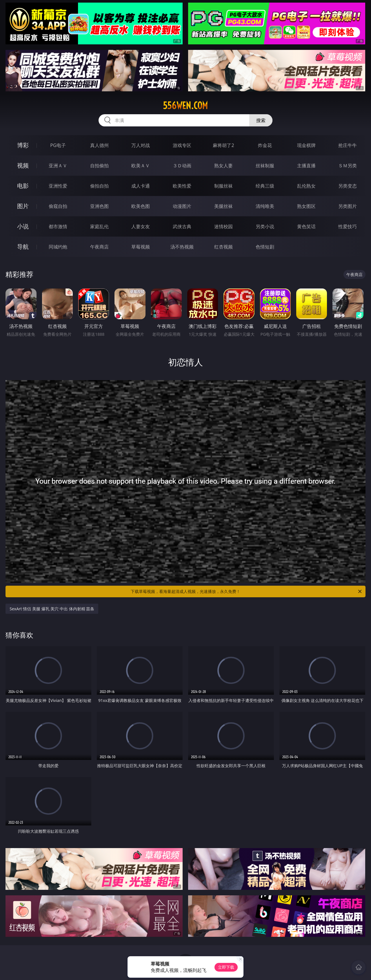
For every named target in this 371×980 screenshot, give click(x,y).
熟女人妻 (223, 166)
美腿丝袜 (223, 206)
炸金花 (265, 145)
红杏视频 (223, 247)
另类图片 (348, 206)
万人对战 (141, 145)
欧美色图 (141, 206)
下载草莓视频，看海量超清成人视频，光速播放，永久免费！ (247, 591)
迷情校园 (223, 226)
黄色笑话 (306, 226)
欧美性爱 (182, 186)
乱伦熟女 (306, 186)
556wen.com (185, 106)
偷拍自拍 (99, 186)
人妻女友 (141, 226)
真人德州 (99, 145)
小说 (23, 226)
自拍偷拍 (99, 166)
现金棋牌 (306, 145)
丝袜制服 (265, 166)
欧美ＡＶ (141, 166)
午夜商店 (99, 247)
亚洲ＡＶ (58, 166)
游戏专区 (182, 145)
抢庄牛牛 (348, 145)
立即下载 (226, 967)
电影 (23, 186)
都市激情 (58, 226)
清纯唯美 (265, 206)
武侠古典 (182, 226)
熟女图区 (306, 206)
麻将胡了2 (223, 145)
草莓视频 (141, 247)
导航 (23, 247)
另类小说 (265, 226)
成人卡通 (141, 186)
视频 (23, 165)
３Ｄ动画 (182, 166)
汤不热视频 (182, 247)
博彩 (23, 145)
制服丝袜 (223, 186)
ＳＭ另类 (348, 166)
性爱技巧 (348, 226)
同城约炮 (58, 247)
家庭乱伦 (99, 226)
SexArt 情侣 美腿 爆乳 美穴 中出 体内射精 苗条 (52, 609)
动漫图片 (182, 206)
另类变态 (348, 186)
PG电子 (58, 145)
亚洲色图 (99, 206)
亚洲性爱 (58, 186)
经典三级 (265, 186)
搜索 (261, 120)
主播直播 (306, 166)
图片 (23, 206)
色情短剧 (265, 247)
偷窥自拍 (58, 206)
